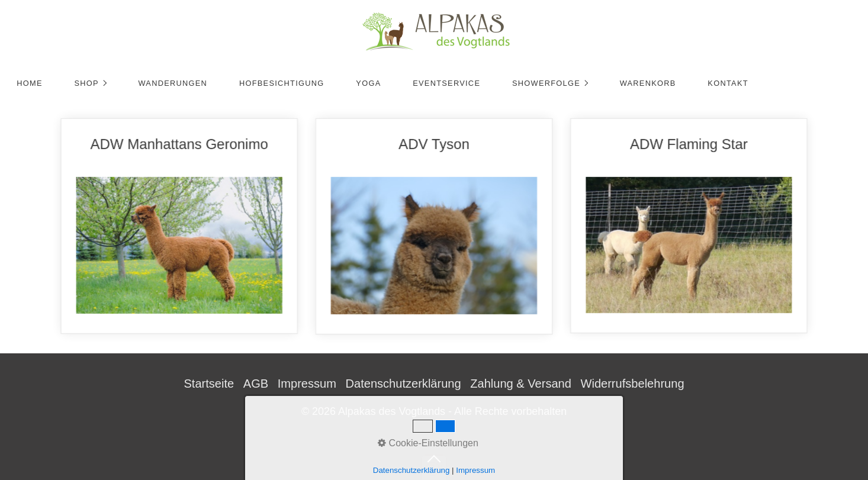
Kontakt (728, 83)
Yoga (368, 83)
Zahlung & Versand (521, 384)
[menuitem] (29, 83)
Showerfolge (546, 83)
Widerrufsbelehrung (632, 384)
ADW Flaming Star (702, 226)
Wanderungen (173, 83)
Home (30, 83)
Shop (86, 83)
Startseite (209, 384)
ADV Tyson (434, 227)
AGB (256, 384)
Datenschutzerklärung (404, 384)
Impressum (307, 384)
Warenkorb (648, 83)
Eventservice (446, 83)
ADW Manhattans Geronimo (166, 226)
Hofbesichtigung (282, 83)
